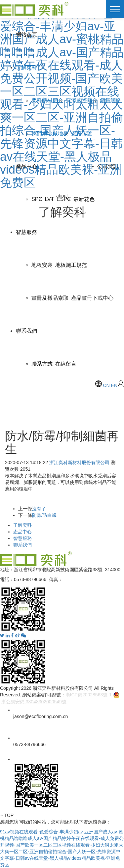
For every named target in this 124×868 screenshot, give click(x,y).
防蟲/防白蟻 (44, 515)
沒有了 (39, 509)
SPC (37, 199)
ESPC (64, 199)
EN (114, 385)
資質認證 (82, 133)
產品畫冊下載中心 (92, 298)
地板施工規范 (71, 265)
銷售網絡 (110, 100)
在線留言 (66, 364)
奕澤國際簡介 (82, 100)
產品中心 (26, 166)
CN (106, 385)
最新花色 (84, 199)
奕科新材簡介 (47, 100)
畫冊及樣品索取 (50, 298)
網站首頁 (26, 34)
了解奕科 (26, 67)
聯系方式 (42, 364)
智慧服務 (26, 232)
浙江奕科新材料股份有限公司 (79, 462)
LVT (49, 199)
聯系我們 (26, 331)
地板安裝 (42, 265)
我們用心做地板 (50, 133)
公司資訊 (108, 166)
